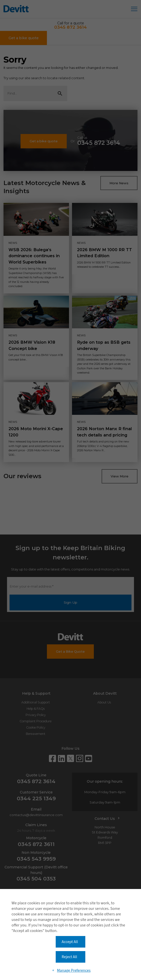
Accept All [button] (70, 942)
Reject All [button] (69, 957)
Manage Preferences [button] (74, 970)
